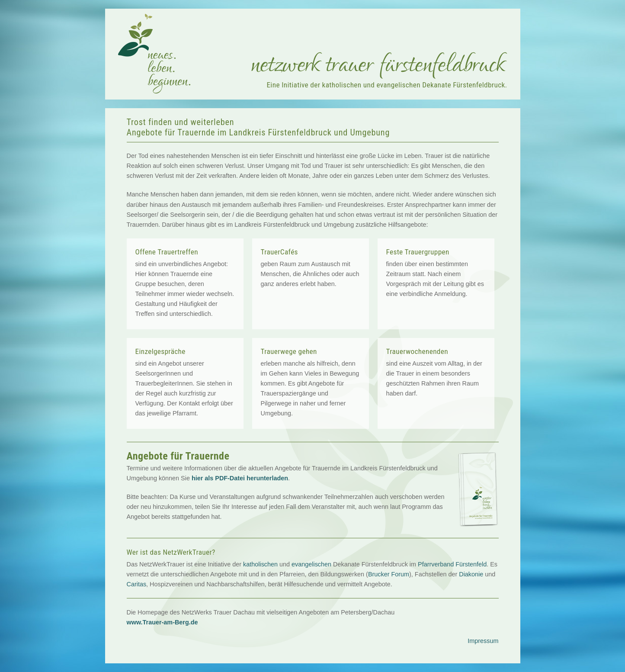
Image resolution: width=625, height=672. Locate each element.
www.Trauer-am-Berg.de (162, 622)
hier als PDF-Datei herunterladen (240, 478)
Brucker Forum (389, 574)
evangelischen (311, 564)
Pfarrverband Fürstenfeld (452, 564)
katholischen (260, 564)
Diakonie (471, 574)
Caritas (137, 584)
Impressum (483, 641)
